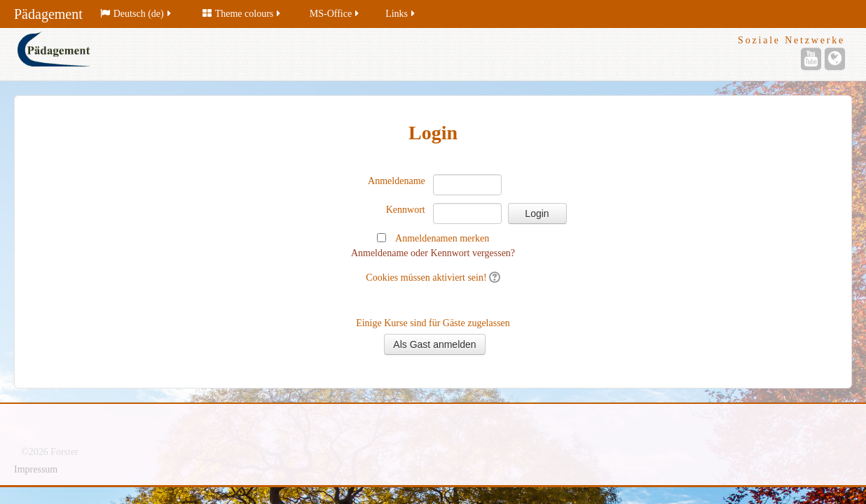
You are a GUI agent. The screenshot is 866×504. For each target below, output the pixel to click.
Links (401, 14)
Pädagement (48, 14)
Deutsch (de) (137, 14)
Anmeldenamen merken (442, 238)
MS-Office (335, 14)
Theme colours (243, 14)
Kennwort (406, 210)
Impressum (36, 469)
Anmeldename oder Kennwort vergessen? (433, 253)
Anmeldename (397, 181)
